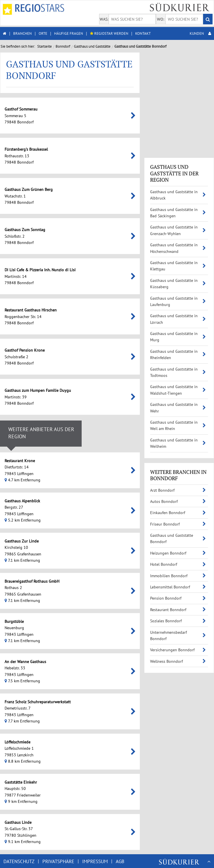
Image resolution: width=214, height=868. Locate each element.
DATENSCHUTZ (19, 861)
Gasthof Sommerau (74, 109)
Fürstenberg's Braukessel (79, 149)
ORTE (43, 33)
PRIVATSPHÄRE (58, 861)
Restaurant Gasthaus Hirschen (83, 310)
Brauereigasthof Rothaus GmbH (85, 581)
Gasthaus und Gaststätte (92, 46)
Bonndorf (63, 46)
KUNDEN (200, 33)
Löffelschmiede (70, 742)
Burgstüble (67, 621)
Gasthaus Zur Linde (74, 541)
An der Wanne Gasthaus (78, 662)
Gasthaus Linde (71, 822)
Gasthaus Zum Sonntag (78, 230)
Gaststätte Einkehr (73, 782)
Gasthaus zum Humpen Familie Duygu (91, 390)
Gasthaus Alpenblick (75, 501)
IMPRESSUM (95, 861)
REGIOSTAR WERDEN (109, 33)
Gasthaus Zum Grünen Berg (81, 189)
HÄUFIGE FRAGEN (69, 33)
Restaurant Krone (72, 461)
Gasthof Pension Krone (77, 350)
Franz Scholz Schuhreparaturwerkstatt (90, 702)
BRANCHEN (22, 33)
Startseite (45, 46)
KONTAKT (143, 33)
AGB (120, 861)
